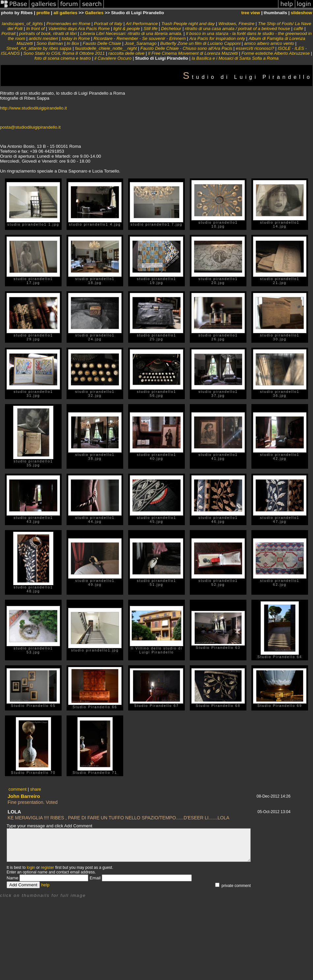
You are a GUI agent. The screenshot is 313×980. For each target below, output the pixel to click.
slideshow (301, 13)
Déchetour (171, 29)
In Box (73, 43)
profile (43, 13)
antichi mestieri (43, 38)
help (45, 885)
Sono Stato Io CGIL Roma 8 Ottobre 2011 (64, 53)
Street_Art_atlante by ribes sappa (39, 48)
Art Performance (142, 24)
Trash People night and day (188, 24)
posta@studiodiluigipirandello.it (30, 127)
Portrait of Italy (108, 24)
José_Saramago (141, 43)
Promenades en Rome (68, 24)
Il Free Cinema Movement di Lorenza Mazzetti (193, 53)
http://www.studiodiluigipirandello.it (33, 108)
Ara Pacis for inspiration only (217, 38)
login (31, 868)
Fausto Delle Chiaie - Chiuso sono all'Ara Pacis (186, 48)
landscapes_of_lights (22, 24)
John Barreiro (24, 796)
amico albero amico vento (269, 43)
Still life (151, 29)
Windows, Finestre (237, 24)
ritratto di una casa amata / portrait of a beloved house (237, 29)
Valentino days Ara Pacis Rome (79, 29)
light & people (127, 29)
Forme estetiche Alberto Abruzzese (276, 53)
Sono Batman (50, 43)
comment (18, 789)
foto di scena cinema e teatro (63, 58)
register (47, 868)
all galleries (65, 13)
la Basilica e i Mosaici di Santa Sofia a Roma (235, 58)
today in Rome (76, 38)
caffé (298, 29)
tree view (251, 13)
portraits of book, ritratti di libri (48, 33)
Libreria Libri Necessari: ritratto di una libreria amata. (131, 33)
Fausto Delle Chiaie (102, 43)
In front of (35, 29)
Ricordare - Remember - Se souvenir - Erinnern (140, 38)
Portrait (8, 33)
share (35, 789)
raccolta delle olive (127, 53)
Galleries (94, 13)
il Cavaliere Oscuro (113, 58)
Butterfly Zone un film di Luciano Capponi (200, 43)
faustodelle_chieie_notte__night (106, 48)
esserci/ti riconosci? (255, 48)
